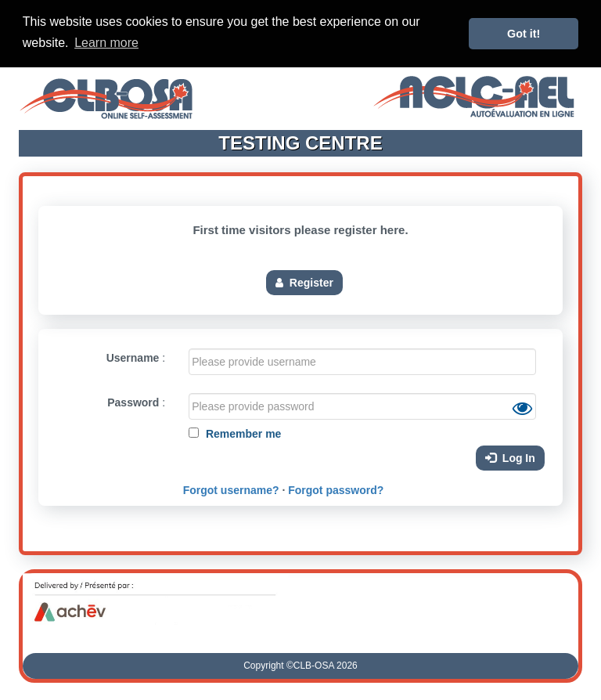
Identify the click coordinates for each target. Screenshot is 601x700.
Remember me (242, 433)
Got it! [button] (524, 34)
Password (133, 402)
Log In (510, 457)
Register (304, 281)
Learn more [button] (106, 43)
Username (133, 357)
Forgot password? (336, 489)
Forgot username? (231, 489)
